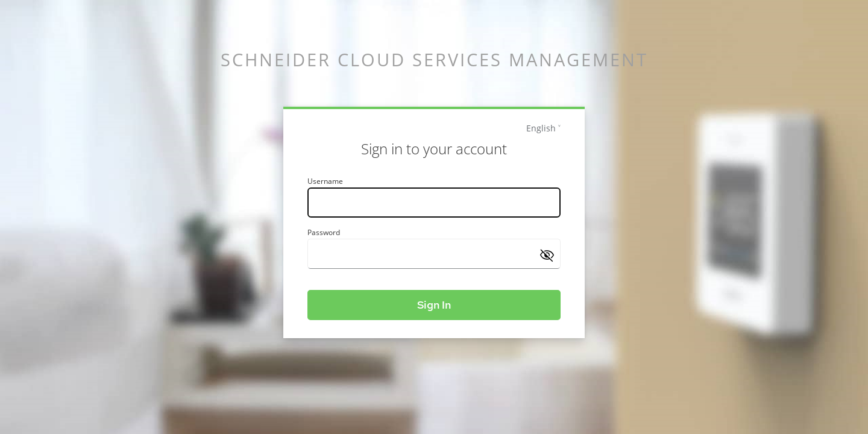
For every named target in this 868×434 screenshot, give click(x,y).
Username (325, 181)
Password (324, 232)
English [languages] (541, 128)
